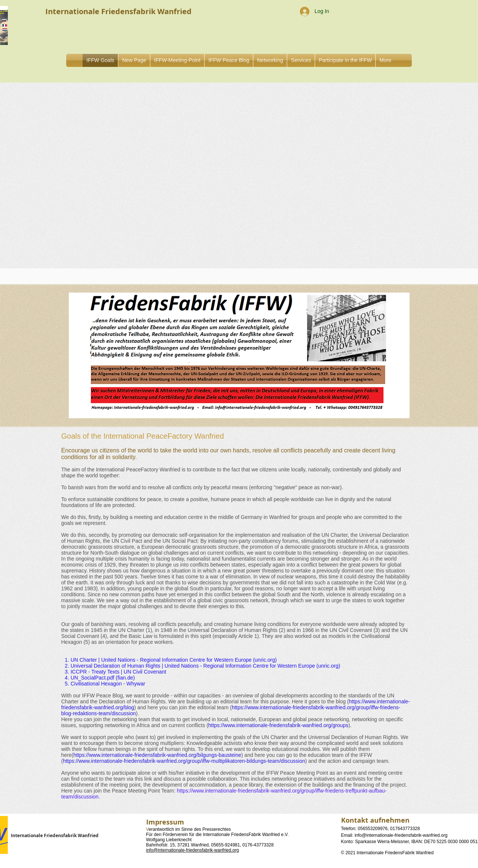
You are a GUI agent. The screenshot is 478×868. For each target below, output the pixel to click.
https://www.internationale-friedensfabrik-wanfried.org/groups (278, 725)
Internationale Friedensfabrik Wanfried (55, 835)
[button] (270, 60)
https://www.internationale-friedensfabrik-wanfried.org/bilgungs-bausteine (157, 755)
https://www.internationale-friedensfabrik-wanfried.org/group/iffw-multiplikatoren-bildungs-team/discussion (184, 761)
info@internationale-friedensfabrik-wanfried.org (193, 850)
